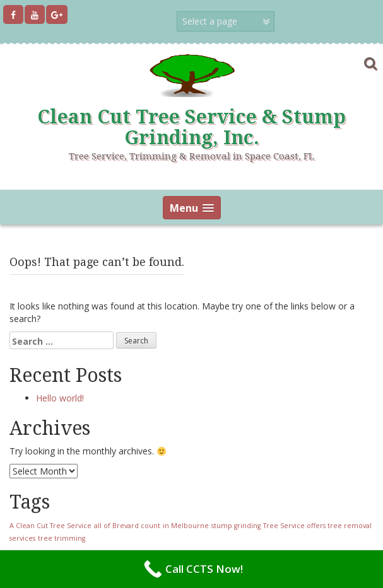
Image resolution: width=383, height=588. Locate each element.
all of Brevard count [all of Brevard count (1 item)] (127, 526)
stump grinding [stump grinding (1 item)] (236, 526)
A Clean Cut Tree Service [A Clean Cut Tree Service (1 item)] (50, 526)
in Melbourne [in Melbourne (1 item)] (186, 526)
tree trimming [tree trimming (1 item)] (62, 538)
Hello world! (60, 398)
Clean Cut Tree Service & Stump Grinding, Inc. (191, 127)
